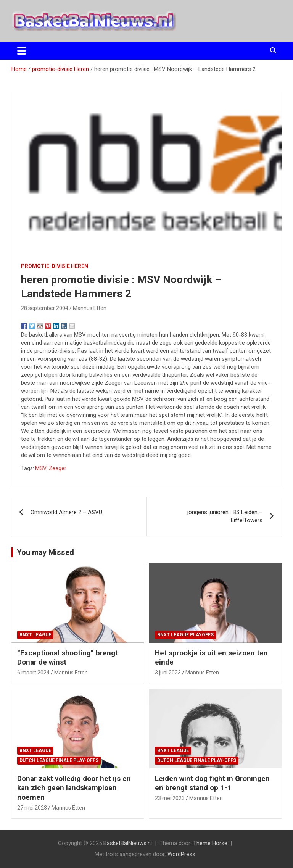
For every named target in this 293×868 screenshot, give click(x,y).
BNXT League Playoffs (185, 635)
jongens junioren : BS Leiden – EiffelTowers (225, 516)
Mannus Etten (90, 308)
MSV (41, 468)
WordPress (181, 854)
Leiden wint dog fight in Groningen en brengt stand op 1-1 (212, 783)
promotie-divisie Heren (55, 266)
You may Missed (45, 552)
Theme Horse (210, 843)
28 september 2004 (45, 308)
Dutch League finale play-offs (59, 760)
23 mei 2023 (170, 798)
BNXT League (35, 635)
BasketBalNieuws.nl (128, 843)
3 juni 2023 (168, 673)
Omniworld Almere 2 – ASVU (66, 512)
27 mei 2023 (32, 808)
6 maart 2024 (33, 673)
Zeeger (58, 468)
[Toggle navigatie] (22, 51)
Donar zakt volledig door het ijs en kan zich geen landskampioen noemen (74, 788)
